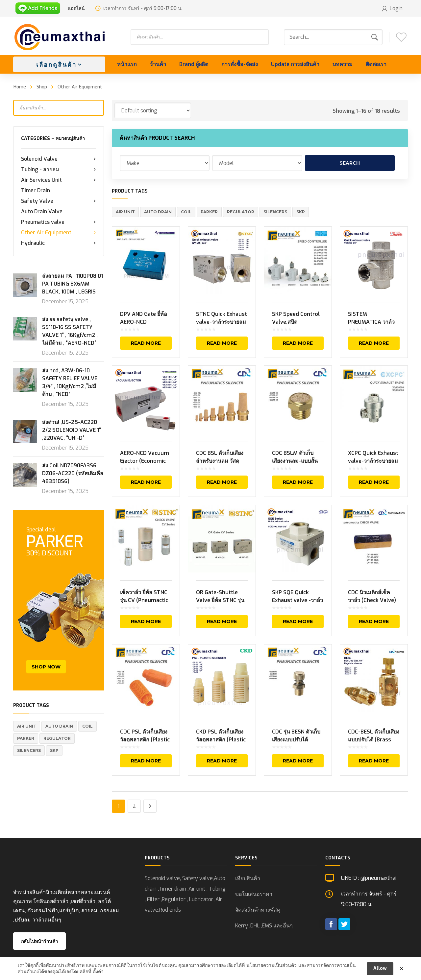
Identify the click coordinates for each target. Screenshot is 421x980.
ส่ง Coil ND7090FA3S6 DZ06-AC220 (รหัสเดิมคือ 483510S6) (73, 473)
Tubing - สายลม (59, 170)
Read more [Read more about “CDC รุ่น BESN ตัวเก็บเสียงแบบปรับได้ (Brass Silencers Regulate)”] (298, 761)
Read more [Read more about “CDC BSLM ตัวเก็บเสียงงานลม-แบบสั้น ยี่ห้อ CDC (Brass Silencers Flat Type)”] (298, 482)
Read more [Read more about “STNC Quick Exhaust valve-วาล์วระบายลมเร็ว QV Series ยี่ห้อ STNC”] (222, 343)
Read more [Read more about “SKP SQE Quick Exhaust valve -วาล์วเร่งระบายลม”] (298, 621)
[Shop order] (153, 110)
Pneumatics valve (59, 222)
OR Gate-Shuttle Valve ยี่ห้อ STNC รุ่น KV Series (220, 600)
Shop (42, 87)
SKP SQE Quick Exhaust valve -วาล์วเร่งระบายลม (297, 600)
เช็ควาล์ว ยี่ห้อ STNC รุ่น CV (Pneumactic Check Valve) (144, 600)
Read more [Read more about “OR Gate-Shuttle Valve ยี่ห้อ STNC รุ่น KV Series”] (222, 621)
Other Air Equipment (59, 233)
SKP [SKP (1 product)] (54, 750)
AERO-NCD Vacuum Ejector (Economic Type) (145, 461)
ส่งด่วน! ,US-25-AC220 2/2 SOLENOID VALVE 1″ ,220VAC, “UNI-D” (72, 430)
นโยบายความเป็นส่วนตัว (272, 967)
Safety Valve (59, 201)
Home (20, 87)
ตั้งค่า (98, 974)
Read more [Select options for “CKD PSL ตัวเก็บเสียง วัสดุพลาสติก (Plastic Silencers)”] (222, 761)
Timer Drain (36, 190)
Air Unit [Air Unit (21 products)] (27, 726)
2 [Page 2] (134, 806)
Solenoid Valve (59, 159)
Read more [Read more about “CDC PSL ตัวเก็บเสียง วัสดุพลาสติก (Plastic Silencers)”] (146, 761)
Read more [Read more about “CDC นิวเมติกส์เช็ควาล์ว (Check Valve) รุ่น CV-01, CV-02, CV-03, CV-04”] (374, 621)
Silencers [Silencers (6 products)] (29, 750)
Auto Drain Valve (42, 211)
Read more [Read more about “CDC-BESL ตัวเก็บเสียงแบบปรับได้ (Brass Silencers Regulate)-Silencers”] (374, 761)
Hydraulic (59, 243)
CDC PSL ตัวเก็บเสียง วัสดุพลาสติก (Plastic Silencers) (145, 740)
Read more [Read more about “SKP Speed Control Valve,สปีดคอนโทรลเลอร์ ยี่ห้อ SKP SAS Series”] (298, 343)
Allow (380, 970)
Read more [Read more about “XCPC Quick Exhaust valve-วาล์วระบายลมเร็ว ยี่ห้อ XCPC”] (374, 482)
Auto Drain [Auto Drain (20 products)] (59, 726)
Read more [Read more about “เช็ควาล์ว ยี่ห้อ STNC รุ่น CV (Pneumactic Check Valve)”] (146, 621)
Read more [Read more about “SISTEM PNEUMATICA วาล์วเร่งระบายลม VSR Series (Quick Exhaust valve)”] (374, 343)
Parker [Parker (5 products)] (26, 738)
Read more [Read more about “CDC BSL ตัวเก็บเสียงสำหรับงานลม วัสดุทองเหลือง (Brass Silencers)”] (222, 482)
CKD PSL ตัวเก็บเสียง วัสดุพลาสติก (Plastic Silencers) (221, 740)
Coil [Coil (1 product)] (87, 726)
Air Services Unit (59, 180)
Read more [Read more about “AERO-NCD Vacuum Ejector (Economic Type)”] (146, 482)
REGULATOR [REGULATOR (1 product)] (57, 738)
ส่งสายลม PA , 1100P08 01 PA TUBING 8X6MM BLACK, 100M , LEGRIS (73, 284)
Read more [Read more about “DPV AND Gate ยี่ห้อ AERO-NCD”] (146, 343)
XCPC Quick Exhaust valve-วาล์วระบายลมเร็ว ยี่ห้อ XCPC (373, 461)
